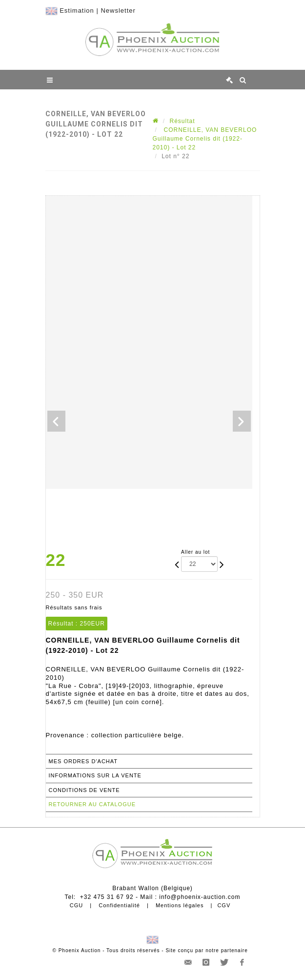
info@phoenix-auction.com (200, 897)
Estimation (77, 10)
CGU (76, 905)
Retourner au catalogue (92, 804)
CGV (224, 905)
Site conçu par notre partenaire (206, 950)
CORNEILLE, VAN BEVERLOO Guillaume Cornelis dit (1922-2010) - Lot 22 (205, 139)
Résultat (183, 121)
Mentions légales (180, 905)
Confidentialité (119, 905)
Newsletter (118, 10)
